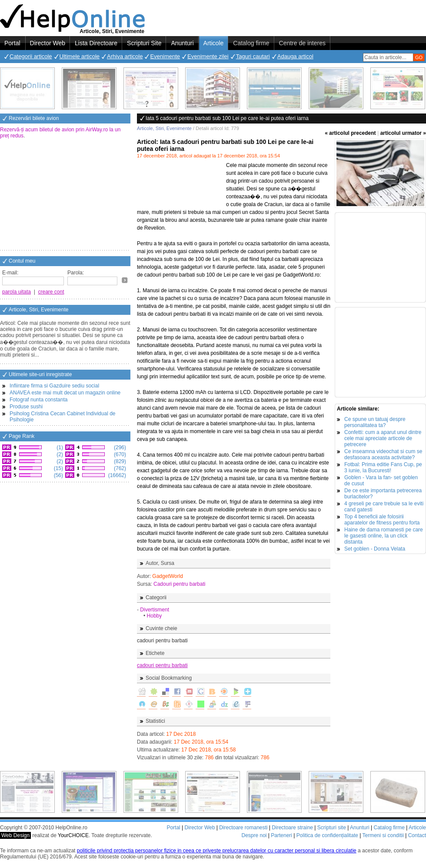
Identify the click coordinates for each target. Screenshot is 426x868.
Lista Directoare (96, 43)
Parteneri (281, 835)
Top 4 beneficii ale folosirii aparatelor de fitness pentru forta (382, 520)
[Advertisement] (65, 195)
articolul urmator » (403, 133)
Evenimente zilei (208, 56)
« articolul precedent (350, 133)
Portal (12, 43)
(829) (119, 461)
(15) (58, 468)
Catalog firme (251, 43)
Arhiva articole (125, 56)
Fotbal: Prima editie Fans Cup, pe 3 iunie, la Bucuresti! (383, 467)
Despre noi (254, 835)
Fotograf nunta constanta (38, 400)
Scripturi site (332, 828)
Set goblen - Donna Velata (375, 549)
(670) (119, 454)
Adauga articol (295, 56)
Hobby (155, 616)
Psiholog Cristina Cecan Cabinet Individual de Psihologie (62, 417)
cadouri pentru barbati (162, 665)
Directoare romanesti (243, 828)
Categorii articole (31, 56)
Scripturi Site (144, 43)
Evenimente (165, 56)
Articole (214, 43)
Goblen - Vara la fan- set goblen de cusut (381, 481)
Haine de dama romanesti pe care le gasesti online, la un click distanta (384, 536)
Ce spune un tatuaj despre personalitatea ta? (375, 422)
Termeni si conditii (383, 835)
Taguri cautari (253, 56)
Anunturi (182, 43)
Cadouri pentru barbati (179, 584)
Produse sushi (26, 407)
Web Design (15, 835)
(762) (119, 468)
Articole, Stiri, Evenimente (164, 128)
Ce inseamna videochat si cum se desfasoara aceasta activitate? (383, 454)
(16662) (116, 475)
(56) (58, 475)
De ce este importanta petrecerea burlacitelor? (383, 494)
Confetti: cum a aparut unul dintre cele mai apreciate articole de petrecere (383, 438)
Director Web (48, 43)
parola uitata (17, 292)
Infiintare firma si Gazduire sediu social (54, 386)
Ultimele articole (80, 56)
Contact (417, 835)
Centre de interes (302, 43)
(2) (59, 454)
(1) (59, 447)
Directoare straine (292, 828)
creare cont (51, 292)
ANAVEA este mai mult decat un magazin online (65, 393)
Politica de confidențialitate (327, 835)
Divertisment (155, 610)
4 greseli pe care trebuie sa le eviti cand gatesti (384, 507)
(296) (119, 447)
